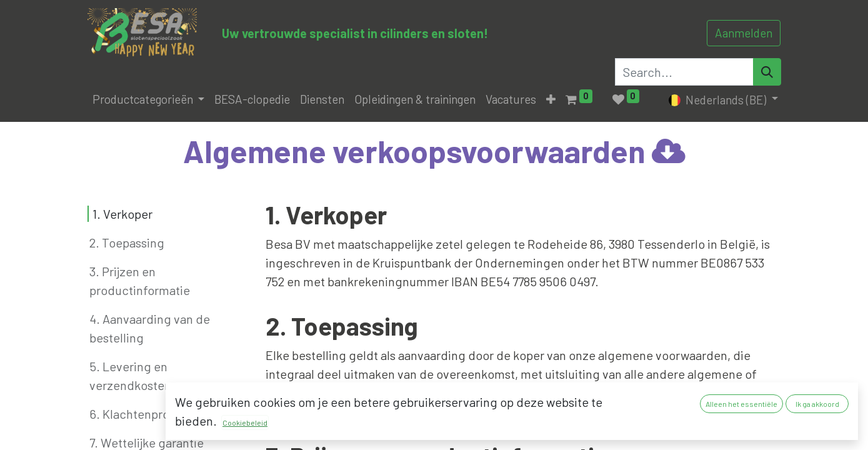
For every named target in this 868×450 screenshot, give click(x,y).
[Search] (767, 72)
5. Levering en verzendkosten (130, 376)
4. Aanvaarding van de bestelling (150, 328)
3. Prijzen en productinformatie (140, 281)
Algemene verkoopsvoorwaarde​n (434, 151)
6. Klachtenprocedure (149, 414)
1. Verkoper (122, 214)
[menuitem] (252, 100)
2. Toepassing (127, 242)
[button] (551, 100)
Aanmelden (744, 33)
